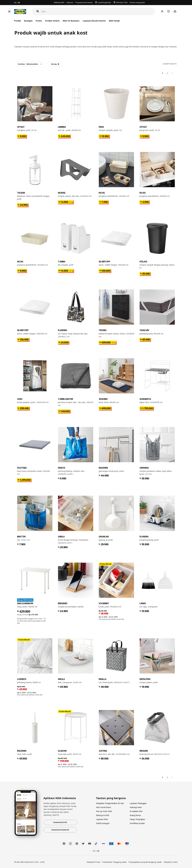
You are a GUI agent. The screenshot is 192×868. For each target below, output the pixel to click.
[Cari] (98, 12)
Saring (55, 64)
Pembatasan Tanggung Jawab (114, 862)
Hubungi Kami (136, 807)
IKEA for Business (71, 21)
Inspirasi (70, 2)
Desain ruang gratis (137, 2)
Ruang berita (135, 815)
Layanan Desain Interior (94, 21)
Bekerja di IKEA (103, 815)
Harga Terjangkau (137, 819)
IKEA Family (114, 21)
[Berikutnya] (172, 73)
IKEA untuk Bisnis (104, 807)
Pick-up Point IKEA (104, 811)
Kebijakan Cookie (171, 862)
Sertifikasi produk (137, 823)
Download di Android (60, 830)
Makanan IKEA (59, 2)
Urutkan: (28, 64)
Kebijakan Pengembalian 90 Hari (110, 803)
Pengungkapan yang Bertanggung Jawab (145, 862)
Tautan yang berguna (111, 798)
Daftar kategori (103, 823)
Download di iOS (60, 822)
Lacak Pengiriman (104, 2)
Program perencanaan (84, 2)
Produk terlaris (52, 21)
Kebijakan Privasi (94, 862)
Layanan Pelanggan (138, 803)
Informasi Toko (122, 2)
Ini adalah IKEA (136, 811)
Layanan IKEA (102, 819)
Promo (39, 21)
